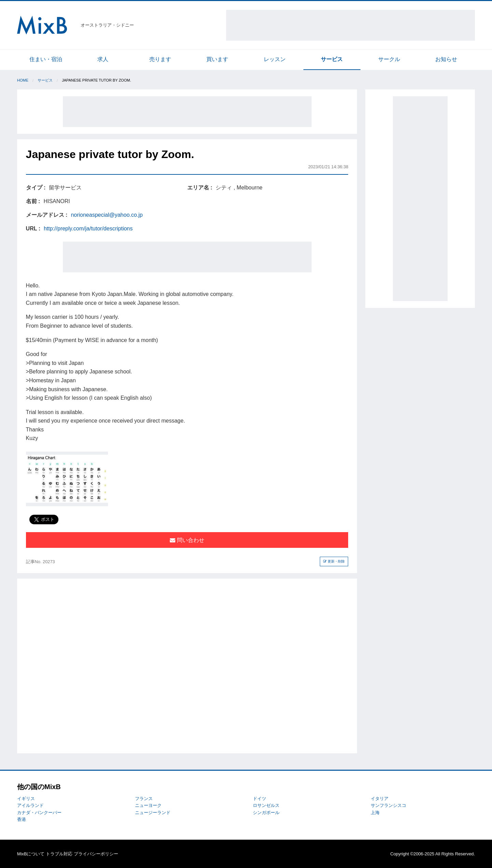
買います (217, 59)
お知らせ (446, 59)
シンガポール (266, 813)
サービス (332, 59)
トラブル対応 (59, 854)
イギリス (26, 799)
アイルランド (30, 805)
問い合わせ (187, 540)
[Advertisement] (351, 25)
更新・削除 (334, 561)
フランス (144, 799)
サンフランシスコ (388, 805)
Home (23, 80)
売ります (160, 59)
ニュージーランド (153, 813)
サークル (389, 59)
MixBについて (31, 854)
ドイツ (259, 799)
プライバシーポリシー (96, 854)
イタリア (380, 799)
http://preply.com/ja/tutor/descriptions (88, 229)
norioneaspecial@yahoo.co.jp (107, 215)
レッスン (275, 59)
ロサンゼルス (266, 805)
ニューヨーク (148, 805)
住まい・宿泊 (46, 59)
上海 (375, 813)
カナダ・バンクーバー (39, 813)
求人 (103, 59)
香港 (22, 819)
